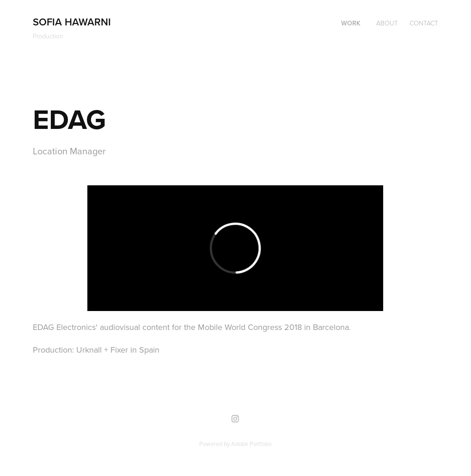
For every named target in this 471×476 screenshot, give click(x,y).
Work (351, 23)
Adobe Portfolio (251, 444)
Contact (424, 23)
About (387, 23)
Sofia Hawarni (72, 22)
